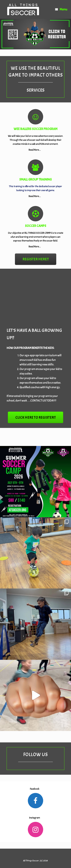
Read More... (36, 150)
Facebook (35, 789)
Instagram (35, 818)
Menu (61, 9)
